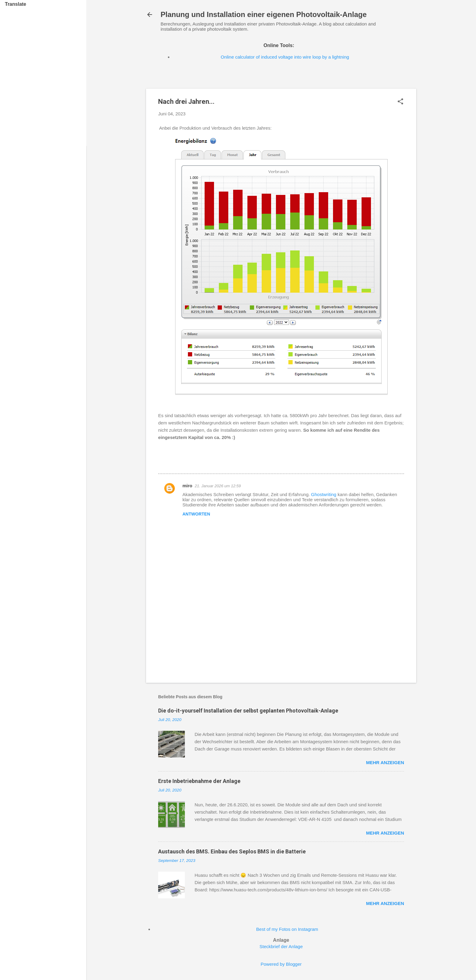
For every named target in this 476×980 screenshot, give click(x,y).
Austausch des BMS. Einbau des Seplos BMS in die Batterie (232, 851)
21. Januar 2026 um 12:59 (218, 486)
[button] (400, 102)
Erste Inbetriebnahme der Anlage (199, 781)
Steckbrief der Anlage (281, 946)
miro (187, 486)
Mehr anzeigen (385, 762)
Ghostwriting (324, 494)
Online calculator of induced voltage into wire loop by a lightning (285, 57)
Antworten (196, 514)
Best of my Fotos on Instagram (287, 929)
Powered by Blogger (281, 964)
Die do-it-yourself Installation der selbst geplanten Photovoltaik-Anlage (248, 711)
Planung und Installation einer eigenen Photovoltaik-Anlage (264, 14)
